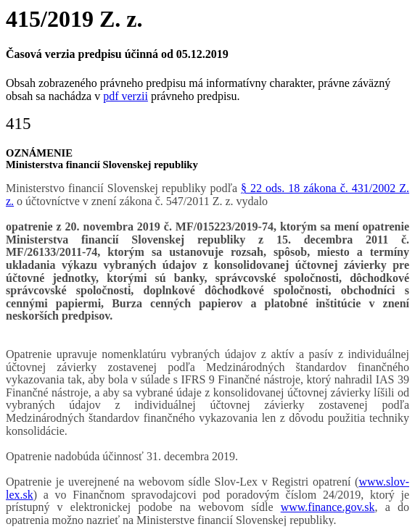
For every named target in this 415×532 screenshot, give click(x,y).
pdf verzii (126, 96)
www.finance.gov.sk (328, 507)
